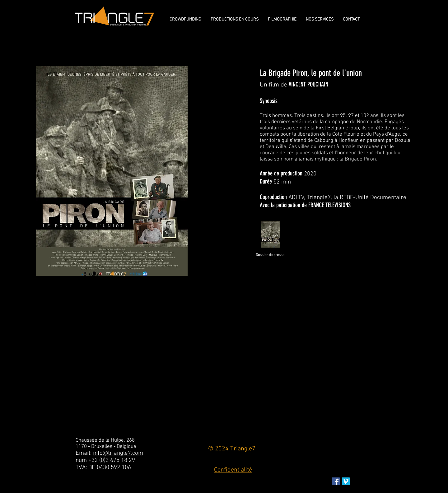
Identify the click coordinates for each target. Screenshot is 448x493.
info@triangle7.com (118, 453)
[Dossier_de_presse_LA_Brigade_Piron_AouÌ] (271, 235)
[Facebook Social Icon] (336, 481)
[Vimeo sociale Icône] (346, 481)
